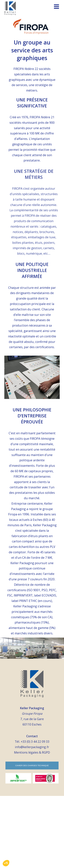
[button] (6, 863)
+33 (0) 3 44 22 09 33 (35, 742)
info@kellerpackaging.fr (32, 747)
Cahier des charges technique (32, 766)
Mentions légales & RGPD (32, 752)
